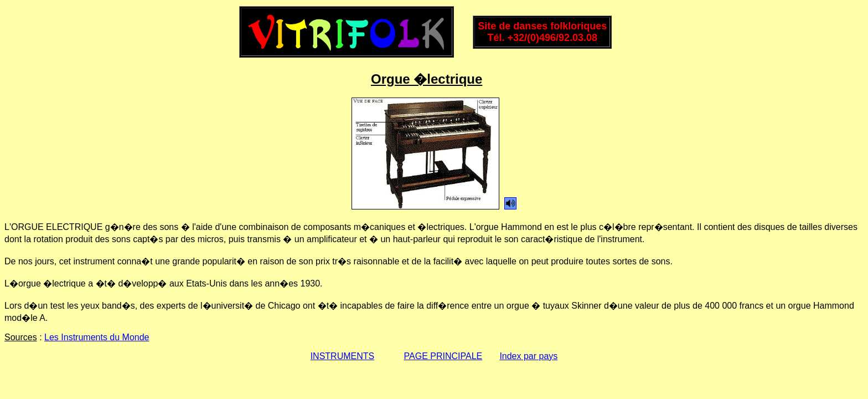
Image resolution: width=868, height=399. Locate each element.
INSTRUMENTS (343, 356)
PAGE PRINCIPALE (443, 356)
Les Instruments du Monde (97, 337)
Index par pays (528, 356)
